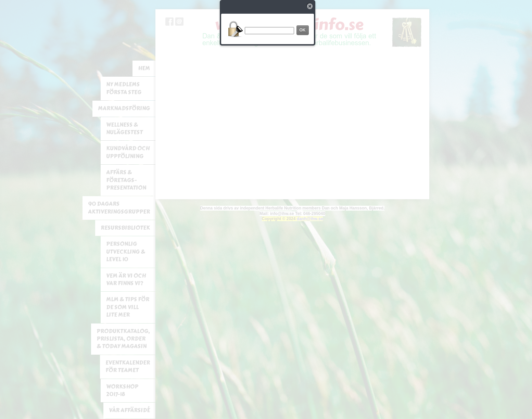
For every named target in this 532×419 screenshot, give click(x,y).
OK (303, 30)
